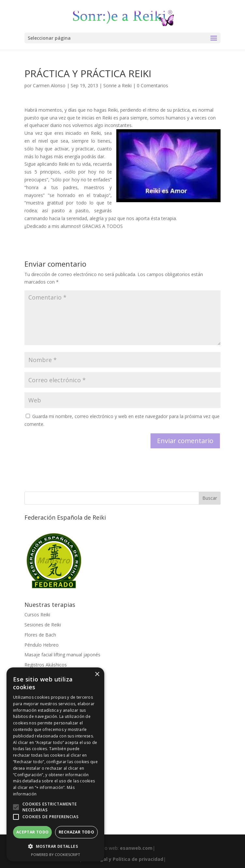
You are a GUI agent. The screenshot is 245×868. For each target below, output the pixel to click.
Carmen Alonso (49, 85)
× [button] (97, 674)
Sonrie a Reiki (117, 85)
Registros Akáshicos (46, 665)
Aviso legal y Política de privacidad (122, 859)
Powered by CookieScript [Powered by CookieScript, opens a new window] (56, 854)
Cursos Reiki (37, 615)
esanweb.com (136, 848)
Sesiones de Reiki (43, 625)
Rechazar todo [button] (76, 832)
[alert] (55, 764)
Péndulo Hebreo (42, 645)
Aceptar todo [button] (33, 832)
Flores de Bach (40, 635)
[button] (16, 807)
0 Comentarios (152, 85)
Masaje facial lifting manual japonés (62, 655)
